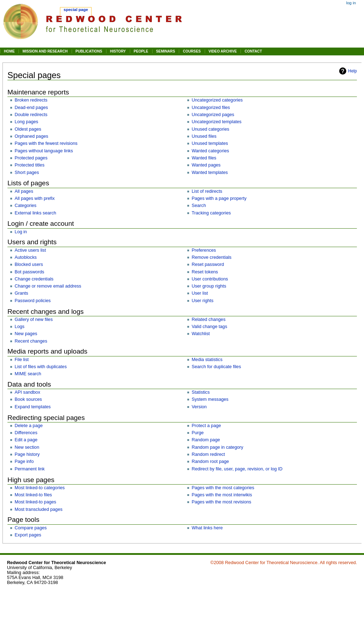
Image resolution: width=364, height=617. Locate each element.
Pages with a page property (219, 198)
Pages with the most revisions (221, 502)
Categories (25, 206)
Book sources (28, 399)
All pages (24, 191)
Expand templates (33, 407)
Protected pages (31, 158)
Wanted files (204, 158)
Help (352, 71)
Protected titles (29, 165)
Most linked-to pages (35, 502)
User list (200, 293)
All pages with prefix (35, 198)
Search (199, 206)
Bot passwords (29, 272)
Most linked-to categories (40, 488)
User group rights (209, 286)
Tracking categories (211, 213)
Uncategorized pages (213, 115)
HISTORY (118, 51)
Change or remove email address (48, 286)
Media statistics (207, 360)
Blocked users (29, 264)
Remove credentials (211, 257)
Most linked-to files (33, 495)
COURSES (192, 51)
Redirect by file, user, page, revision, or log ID (237, 469)
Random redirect (208, 454)
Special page (76, 10)
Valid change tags (209, 327)
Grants (21, 293)
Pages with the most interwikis (222, 495)
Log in (21, 232)
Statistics (201, 392)
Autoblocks (26, 257)
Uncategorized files (211, 108)
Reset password (208, 264)
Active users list (30, 250)
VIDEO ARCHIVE (223, 51)
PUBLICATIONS (89, 51)
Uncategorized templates (216, 122)
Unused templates (210, 143)
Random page (206, 440)
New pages (26, 334)
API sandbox (27, 392)
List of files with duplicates (41, 367)
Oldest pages (28, 129)
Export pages (28, 535)
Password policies (33, 301)
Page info (24, 462)
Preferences (204, 250)
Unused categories (210, 129)
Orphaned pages (31, 136)
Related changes (208, 320)
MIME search (28, 374)
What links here (207, 528)
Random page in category (217, 447)
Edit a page (26, 440)
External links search (35, 213)
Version (199, 407)
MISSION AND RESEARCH (45, 51)
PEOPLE (141, 51)
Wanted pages (206, 165)
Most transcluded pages (38, 509)
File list (21, 360)
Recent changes (31, 341)
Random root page (210, 462)
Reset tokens (205, 272)
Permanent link (30, 469)
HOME (9, 51)
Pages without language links (44, 151)
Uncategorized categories (217, 100)
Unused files (204, 136)
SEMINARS (166, 51)
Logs (20, 327)
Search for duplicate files (216, 367)
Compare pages (31, 528)
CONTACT (253, 51)
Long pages (26, 122)
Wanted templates (210, 173)
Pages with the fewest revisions (46, 143)
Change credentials (34, 279)
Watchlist (201, 334)
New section (27, 447)
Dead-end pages (31, 108)
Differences (26, 433)
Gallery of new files (34, 320)
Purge (198, 433)
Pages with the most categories (223, 488)
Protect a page (206, 426)
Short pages (27, 173)
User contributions (210, 279)
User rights (202, 301)
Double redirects (31, 115)
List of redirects (207, 191)
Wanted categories (210, 151)
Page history (27, 454)
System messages (210, 399)
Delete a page (29, 426)
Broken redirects (31, 100)
